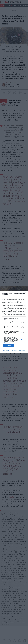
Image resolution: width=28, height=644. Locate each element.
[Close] (25, 294)
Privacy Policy (22, 351)
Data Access (14, 351)
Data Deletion (6, 351)
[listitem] (14, 319)
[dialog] (14, 322)
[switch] (22, 322)
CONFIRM (8, 345)
